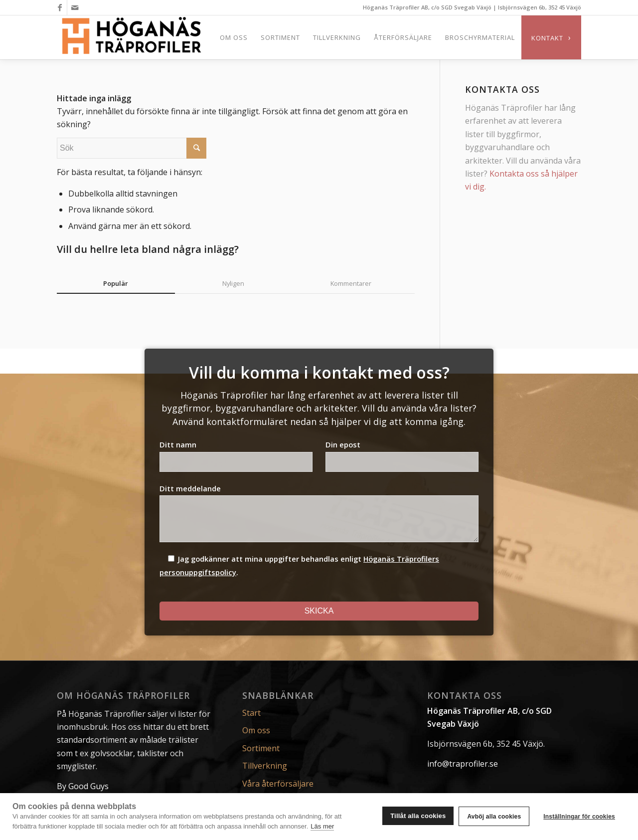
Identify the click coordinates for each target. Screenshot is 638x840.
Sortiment (261, 748)
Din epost (402, 455)
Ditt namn (236, 455)
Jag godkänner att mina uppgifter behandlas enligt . (299, 565)
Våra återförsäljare (278, 784)
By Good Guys (83, 786)
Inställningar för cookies (579, 817)
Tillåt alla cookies (418, 816)
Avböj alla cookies (494, 817)
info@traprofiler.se (463, 764)
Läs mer (322, 826)
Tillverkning (265, 766)
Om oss (256, 730)
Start (251, 713)
